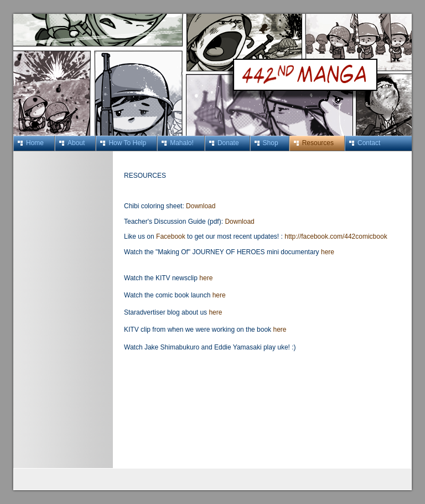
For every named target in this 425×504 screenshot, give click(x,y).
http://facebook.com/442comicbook (336, 236)
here (328, 252)
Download (201, 206)
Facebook (172, 236)
